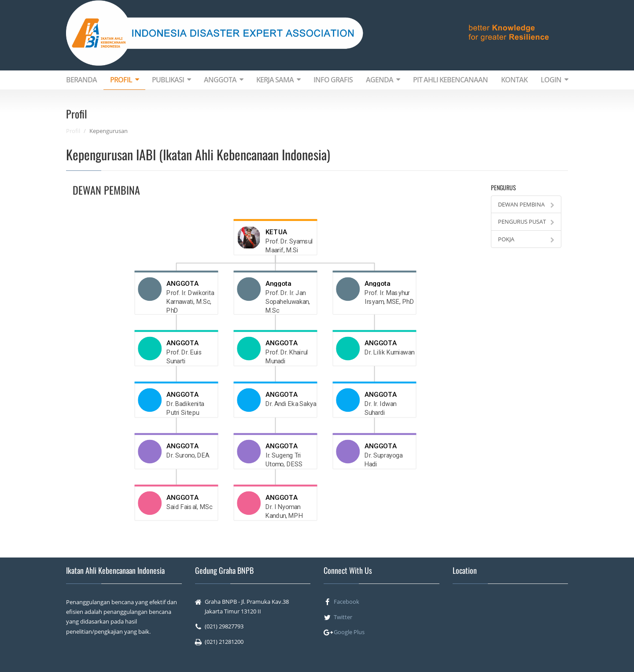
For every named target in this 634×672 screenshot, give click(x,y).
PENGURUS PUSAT (526, 222)
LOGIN (554, 80)
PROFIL (124, 80)
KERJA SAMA (278, 80)
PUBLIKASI (171, 80)
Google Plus (349, 632)
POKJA (526, 239)
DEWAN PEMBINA (526, 204)
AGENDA (383, 80)
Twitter (343, 617)
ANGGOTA (223, 80)
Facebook (346, 602)
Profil (73, 131)
